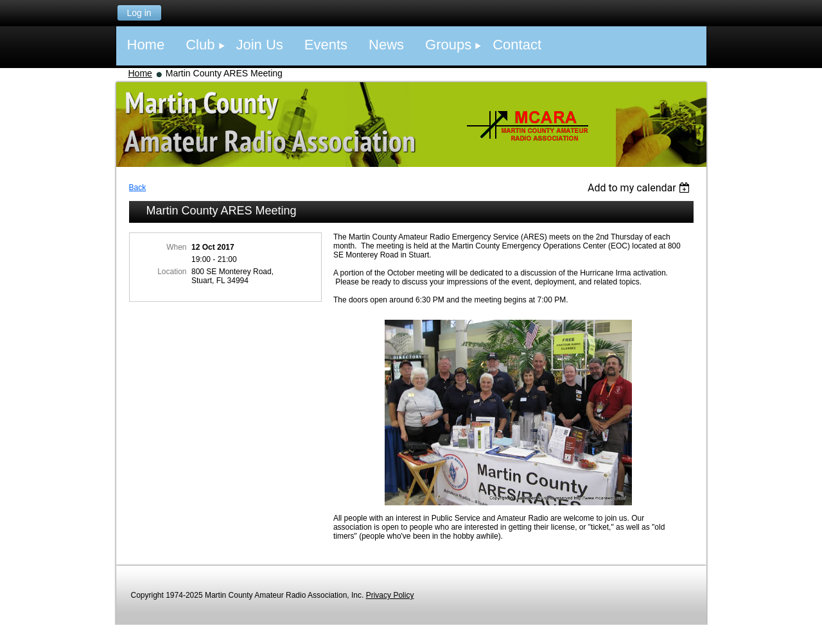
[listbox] (641, 188)
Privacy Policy (390, 595)
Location (172, 272)
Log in (139, 13)
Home (140, 73)
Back (138, 187)
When (176, 247)
